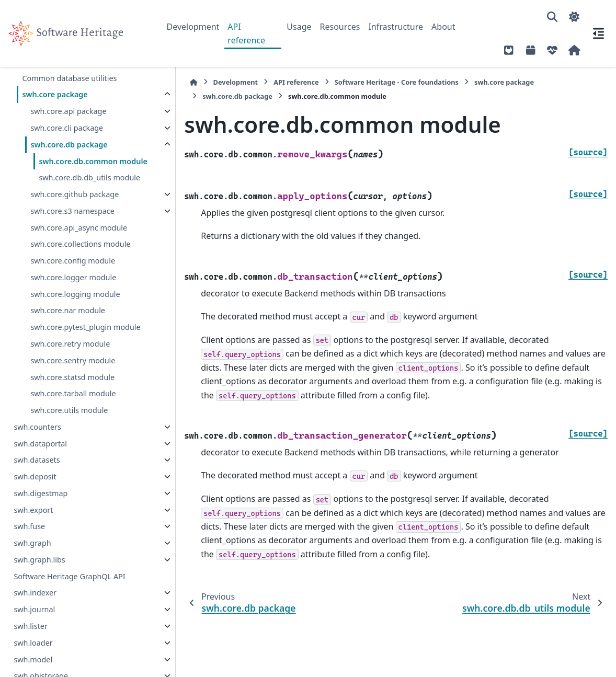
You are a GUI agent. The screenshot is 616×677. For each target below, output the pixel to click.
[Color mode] (574, 17)
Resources (340, 27)
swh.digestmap (41, 506)
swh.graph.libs (39, 572)
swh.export (33, 522)
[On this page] (598, 33)
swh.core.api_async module (79, 240)
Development (193, 27)
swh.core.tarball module (73, 406)
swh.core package (55, 94)
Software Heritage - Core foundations (375, 82)
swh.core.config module (73, 273)
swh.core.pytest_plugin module (85, 340)
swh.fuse (29, 539)
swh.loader (33, 655)
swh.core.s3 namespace (72, 223)
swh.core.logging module (75, 306)
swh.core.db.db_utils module (89, 190)
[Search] (552, 17)
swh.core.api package (68, 111)
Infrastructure (396, 27)
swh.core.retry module (70, 356)
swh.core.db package (69, 145)
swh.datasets (37, 472)
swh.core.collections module (80, 256)
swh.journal (34, 622)
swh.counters (37, 439)
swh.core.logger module (73, 290)
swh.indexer (35, 605)
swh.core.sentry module (73, 373)
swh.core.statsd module (72, 389)
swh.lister (31, 639)
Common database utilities (69, 78)
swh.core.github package (75, 207)
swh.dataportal (40, 456)
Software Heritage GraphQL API (69, 588)
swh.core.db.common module (78, 168)
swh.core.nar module (68, 323)
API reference (246, 33)
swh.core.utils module (69, 423)
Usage (299, 27)
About (443, 27)
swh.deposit (35, 489)
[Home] (172, 82)
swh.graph (32, 555)
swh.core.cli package (67, 128)
